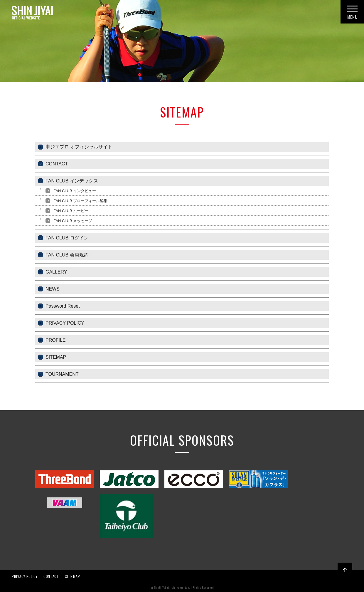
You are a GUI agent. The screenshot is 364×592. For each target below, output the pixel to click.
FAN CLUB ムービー (71, 211)
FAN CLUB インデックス (72, 181)
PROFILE (55, 340)
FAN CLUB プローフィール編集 (80, 201)
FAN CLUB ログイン (67, 238)
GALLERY (56, 272)
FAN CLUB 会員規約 (67, 255)
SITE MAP (73, 576)
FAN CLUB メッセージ (73, 221)
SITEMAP (56, 357)
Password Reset (63, 306)
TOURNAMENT (62, 374)
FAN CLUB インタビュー (75, 191)
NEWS (53, 289)
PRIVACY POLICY (65, 323)
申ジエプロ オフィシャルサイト (79, 147)
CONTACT (57, 164)
